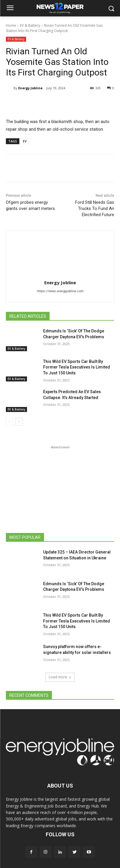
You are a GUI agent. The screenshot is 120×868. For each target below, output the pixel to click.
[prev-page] (10, 422)
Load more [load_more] (60, 677)
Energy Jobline (30, 88)
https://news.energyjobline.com (60, 291)
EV (25, 141)
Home (11, 25)
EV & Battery (30, 25)
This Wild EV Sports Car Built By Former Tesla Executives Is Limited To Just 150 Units (77, 367)
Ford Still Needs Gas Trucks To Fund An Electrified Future (95, 208)
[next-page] (19, 422)
